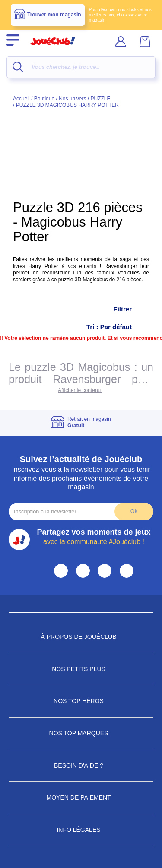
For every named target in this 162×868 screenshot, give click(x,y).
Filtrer (131, 309)
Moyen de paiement (81, 797)
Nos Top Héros (81, 701)
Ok (134, 511)
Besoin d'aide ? (81, 765)
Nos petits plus (81, 669)
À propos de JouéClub (81, 637)
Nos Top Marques (81, 733)
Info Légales (81, 830)
